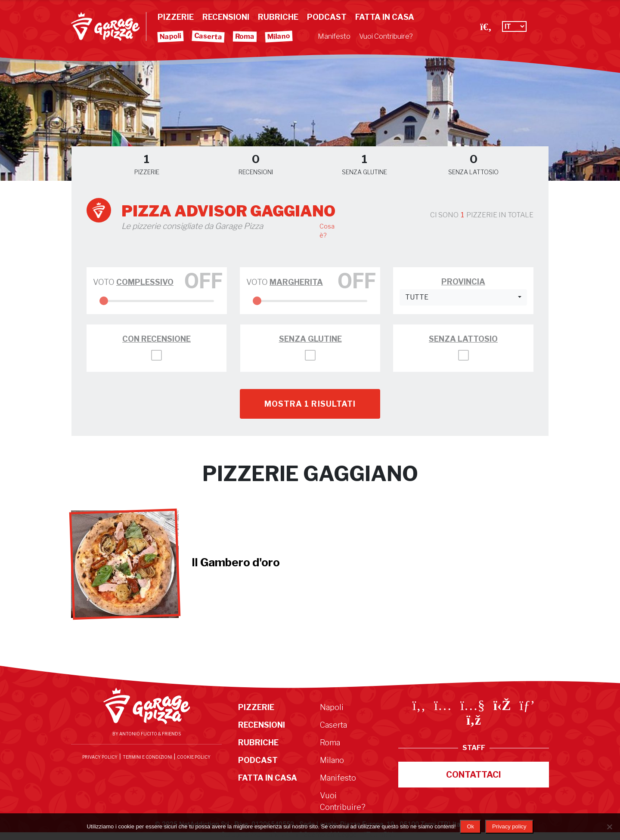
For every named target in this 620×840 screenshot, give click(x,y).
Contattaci (474, 775)
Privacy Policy (100, 757)
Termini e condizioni (147, 757)
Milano (279, 37)
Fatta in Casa (385, 17)
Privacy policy (509, 826)
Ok (470, 826)
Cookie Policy (194, 757)
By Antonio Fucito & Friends (147, 734)
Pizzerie (176, 17)
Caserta (208, 36)
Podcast (327, 17)
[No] (609, 827)
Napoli (171, 37)
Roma (245, 37)
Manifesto (334, 36)
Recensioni (226, 17)
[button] (463, 297)
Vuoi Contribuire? (386, 36)
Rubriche (278, 17)
